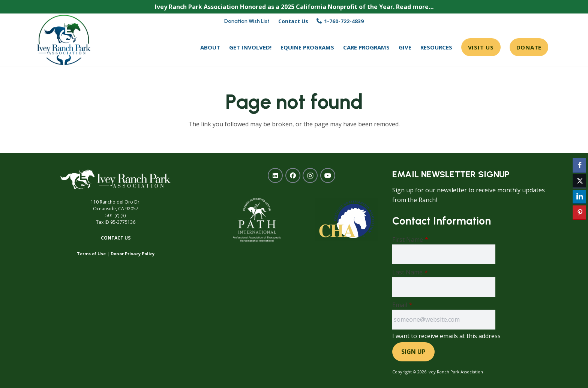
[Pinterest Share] (579, 212)
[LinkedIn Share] (579, 196)
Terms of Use (91, 254)
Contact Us (116, 238)
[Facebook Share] (579, 165)
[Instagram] (310, 175)
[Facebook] (293, 175)
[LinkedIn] (275, 175)
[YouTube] (328, 175)
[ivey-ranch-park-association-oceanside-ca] (64, 40)
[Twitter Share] (579, 181)
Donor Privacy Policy (133, 254)
